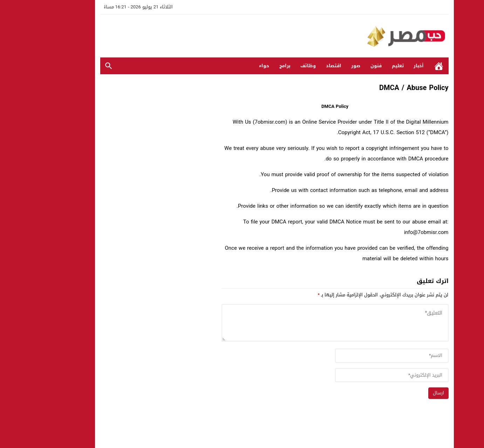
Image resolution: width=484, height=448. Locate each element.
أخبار (386, 66)
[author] (360, 356)
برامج (253, 66)
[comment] (303, 323)
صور (323, 66)
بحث (76, 66)
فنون (344, 66)
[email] (360, 375)
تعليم (366, 66)
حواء (232, 66)
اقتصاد (301, 66)
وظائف (276, 66)
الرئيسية (407, 66)
